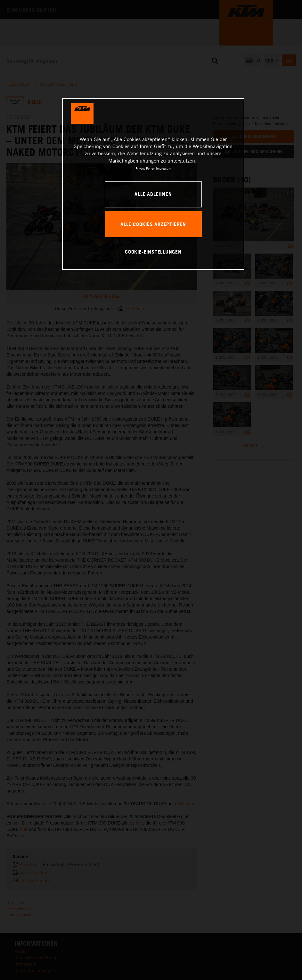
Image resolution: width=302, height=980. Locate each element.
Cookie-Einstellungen (153, 252)
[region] (153, 184)
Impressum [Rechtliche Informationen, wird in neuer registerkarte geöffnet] (163, 168)
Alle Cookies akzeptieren (153, 224)
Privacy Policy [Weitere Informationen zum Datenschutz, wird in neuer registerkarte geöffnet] (145, 168)
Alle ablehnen (153, 194)
